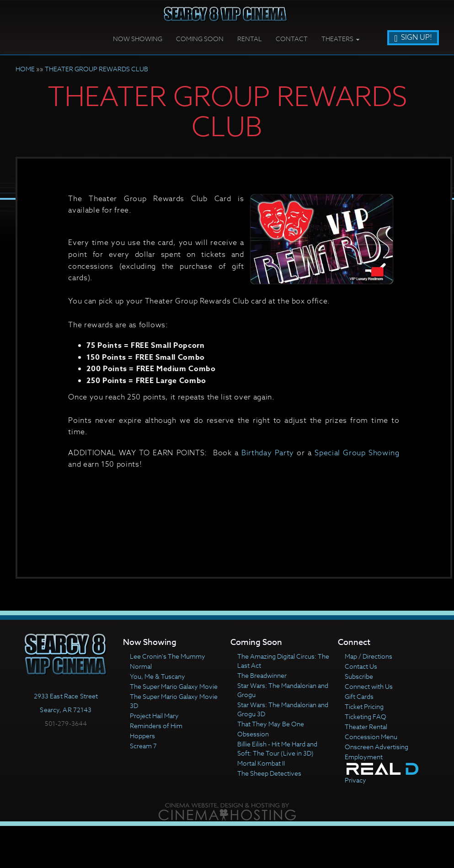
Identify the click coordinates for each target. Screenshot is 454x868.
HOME (25, 69)
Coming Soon (200, 39)
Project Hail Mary (154, 716)
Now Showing (138, 39)
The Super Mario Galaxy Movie (174, 686)
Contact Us (361, 666)
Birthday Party (268, 453)
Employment (364, 757)
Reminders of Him (156, 726)
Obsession (253, 734)
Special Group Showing (357, 453)
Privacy (355, 780)
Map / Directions (369, 656)
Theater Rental (366, 727)
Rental (250, 39)
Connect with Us (369, 686)
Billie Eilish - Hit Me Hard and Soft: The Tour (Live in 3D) (277, 748)
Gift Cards (359, 696)
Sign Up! (413, 37)
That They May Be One (271, 724)
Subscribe (359, 676)
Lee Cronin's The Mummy (168, 656)
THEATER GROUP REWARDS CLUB (96, 69)
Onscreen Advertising (377, 747)
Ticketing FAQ (366, 716)
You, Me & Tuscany (158, 676)
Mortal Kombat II (261, 763)
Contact (292, 39)
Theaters (340, 39)
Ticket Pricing (364, 706)
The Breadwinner (262, 675)
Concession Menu (371, 737)
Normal (141, 666)
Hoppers (142, 736)
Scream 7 (143, 746)
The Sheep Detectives (269, 773)
